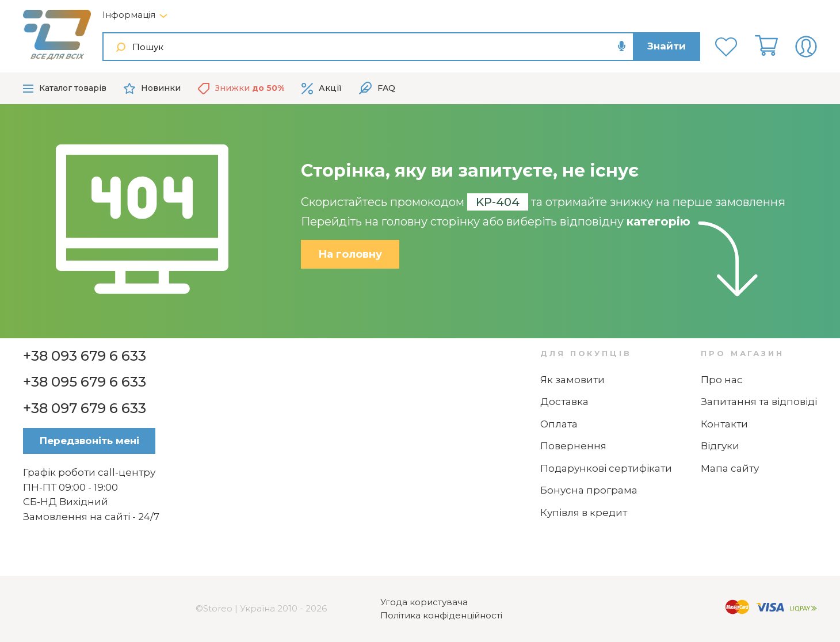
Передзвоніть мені (89, 441)
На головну (350, 254)
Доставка (564, 402)
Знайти (667, 46)
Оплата (559, 424)
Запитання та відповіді (759, 402)
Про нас (722, 380)
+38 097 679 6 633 (85, 408)
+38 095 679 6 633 (85, 382)
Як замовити (572, 380)
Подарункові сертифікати (606, 468)
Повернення (573, 446)
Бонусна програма (589, 490)
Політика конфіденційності (441, 615)
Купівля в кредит (584, 513)
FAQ (377, 88)
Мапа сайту (730, 468)
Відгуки (720, 446)
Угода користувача (424, 602)
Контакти (724, 424)
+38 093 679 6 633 (85, 356)
